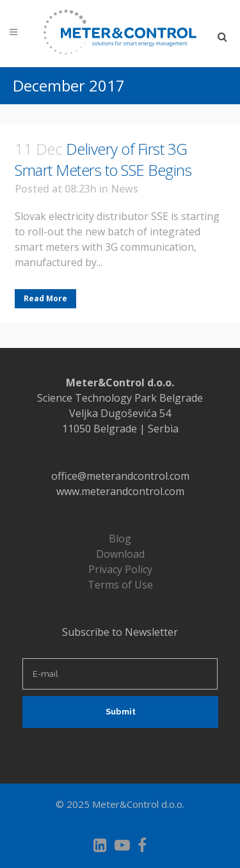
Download (120, 554)
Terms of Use (120, 585)
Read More (45, 298)
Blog (120, 539)
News (124, 189)
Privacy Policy (120, 569)
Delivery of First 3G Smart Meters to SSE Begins (103, 159)
